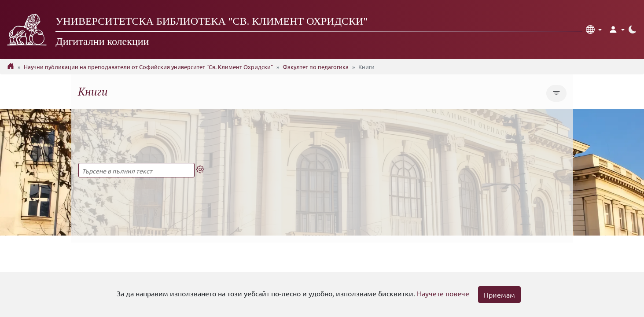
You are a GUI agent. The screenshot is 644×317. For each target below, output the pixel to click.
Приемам (499, 295)
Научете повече (443, 293)
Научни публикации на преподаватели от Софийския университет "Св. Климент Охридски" (148, 67)
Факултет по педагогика (316, 67)
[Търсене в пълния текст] (136, 170)
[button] (594, 29)
